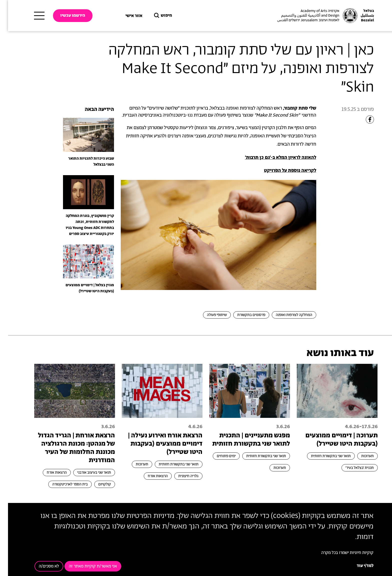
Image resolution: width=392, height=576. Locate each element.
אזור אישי (126, 16)
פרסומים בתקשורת (243, 315)
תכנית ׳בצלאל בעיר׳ (352, 468)
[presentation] (80, 135)
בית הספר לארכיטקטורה (62, 484)
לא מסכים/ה (41, 566)
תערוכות (359, 456)
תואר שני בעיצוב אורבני (86, 473)
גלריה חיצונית (180, 476)
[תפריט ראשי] (31, 16)
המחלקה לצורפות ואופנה (286, 315)
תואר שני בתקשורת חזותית (323, 456)
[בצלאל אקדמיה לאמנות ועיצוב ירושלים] (317, 16)
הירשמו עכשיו (65, 16)
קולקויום (97, 484)
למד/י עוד (357, 566)
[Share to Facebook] (362, 119)
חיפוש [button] (154, 16)
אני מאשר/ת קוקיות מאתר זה (85, 566)
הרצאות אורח (150, 476)
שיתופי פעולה (209, 315)
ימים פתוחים (218, 456)
